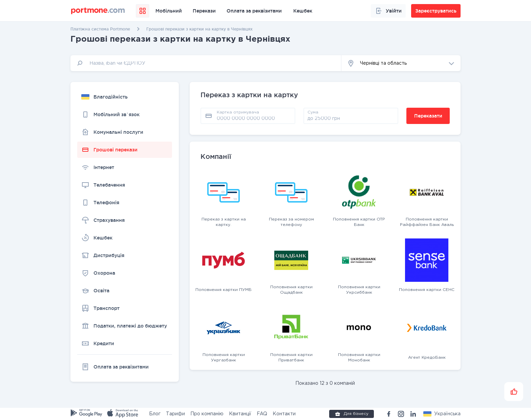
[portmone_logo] (98, 11)
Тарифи (175, 414)
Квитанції (240, 414)
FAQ (262, 414)
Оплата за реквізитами (254, 11)
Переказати (428, 116)
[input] (206, 63)
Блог (155, 414)
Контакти (284, 414)
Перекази (204, 11)
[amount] (351, 118)
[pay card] (254, 118)
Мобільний (169, 11)
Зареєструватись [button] (436, 11)
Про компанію (207, 414)
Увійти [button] (388, 11)
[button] (401, 63)
